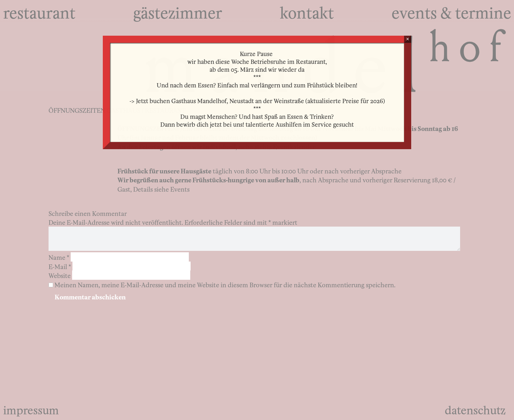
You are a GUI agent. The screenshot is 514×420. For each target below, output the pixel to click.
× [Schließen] (407, 39)
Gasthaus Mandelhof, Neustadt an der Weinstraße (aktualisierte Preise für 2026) (278, 100)
